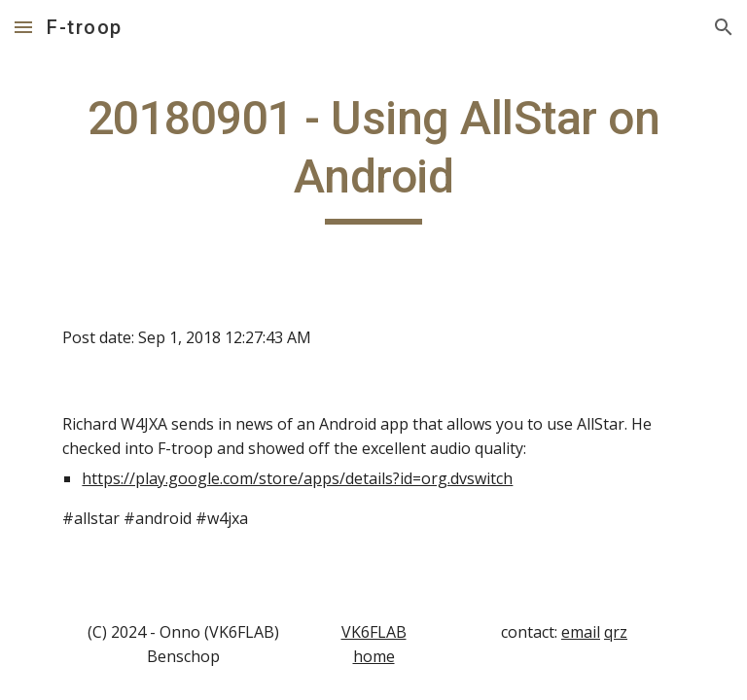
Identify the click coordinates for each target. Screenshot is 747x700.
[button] (23, 27)
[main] (373, 157)
